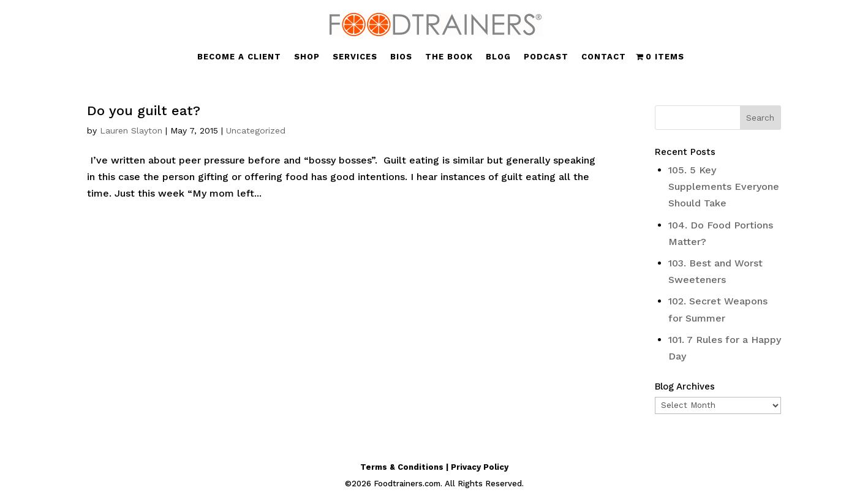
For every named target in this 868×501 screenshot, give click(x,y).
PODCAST (546, 57)
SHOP (307, 57)
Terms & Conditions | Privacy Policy (434, 467)
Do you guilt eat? (144, 111)
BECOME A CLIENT (239, 57)
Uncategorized (256, 130)
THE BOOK (449, 57)
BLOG (498, 57)
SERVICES (355, 57)
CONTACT (604, 57)
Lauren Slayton (131, 130)
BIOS (401, 57)
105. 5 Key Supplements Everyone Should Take (724, 186)
